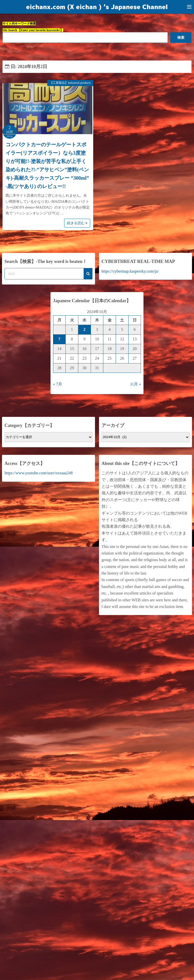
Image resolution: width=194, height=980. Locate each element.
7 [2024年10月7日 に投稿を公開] (59, 339)
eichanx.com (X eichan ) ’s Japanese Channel (97, 7)
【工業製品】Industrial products (70, 83)
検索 (181, 37)
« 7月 (58, 384)
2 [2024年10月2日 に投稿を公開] (84, 329)
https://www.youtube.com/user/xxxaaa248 (39, 473)
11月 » (136, 384)
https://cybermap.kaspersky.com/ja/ (130, 271)
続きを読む (77, 223)
